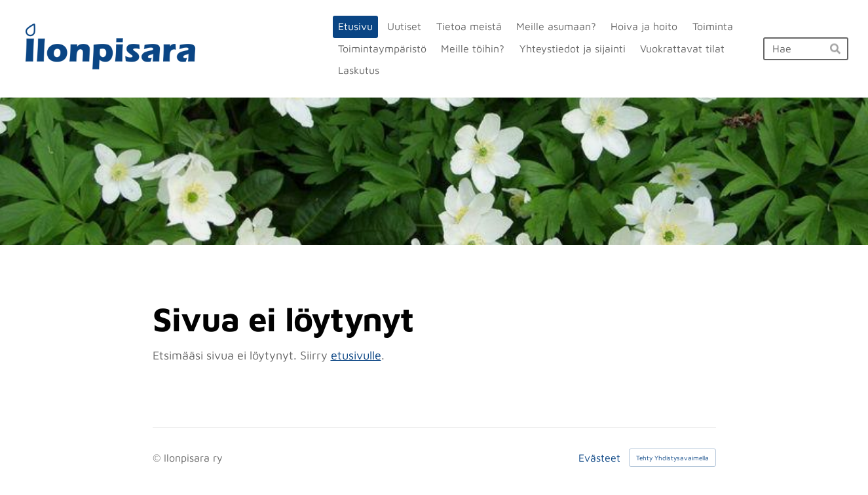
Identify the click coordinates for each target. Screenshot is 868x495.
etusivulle (356, 355)
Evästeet (599, 458)
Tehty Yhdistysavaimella (672, 458)
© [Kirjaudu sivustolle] (158, 458)
